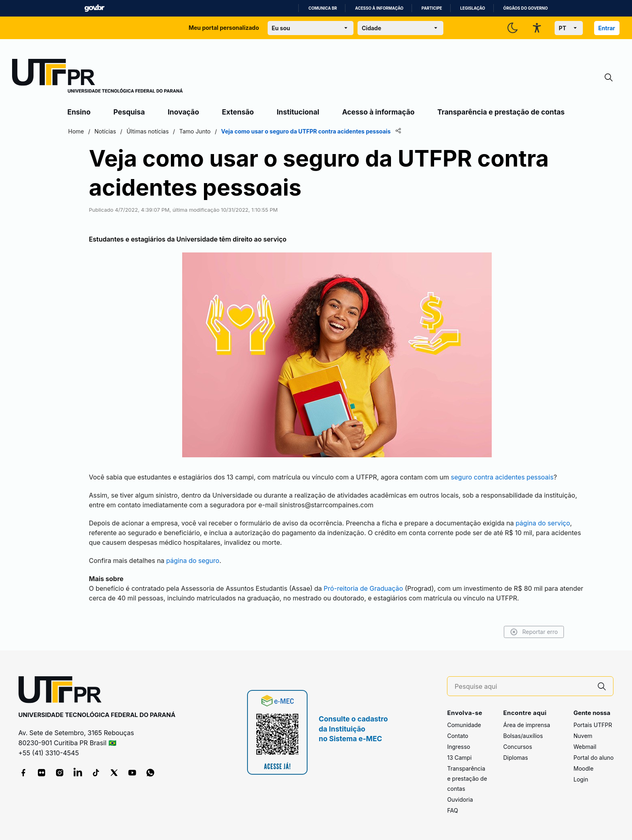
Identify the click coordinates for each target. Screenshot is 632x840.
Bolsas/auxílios (523, 736)
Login (581, 779)
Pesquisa (129, 112)
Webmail (585, 747)
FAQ (452, 810)
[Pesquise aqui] (523, 687)
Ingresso (458, 747)
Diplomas (515, 758)
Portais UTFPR (593, 725)
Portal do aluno (594, 758)
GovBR (94, 8)
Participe (432, 8)
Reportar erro (534, 632)
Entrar (607, 28)
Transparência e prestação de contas (501, 112)
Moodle (584, 768)
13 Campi (459, 758)
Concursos (518, 747)
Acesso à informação (379, 8)
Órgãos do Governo (526, 8)
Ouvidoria (460, 799)
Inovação (183, 112)
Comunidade (464, 725)
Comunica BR (323, 8)
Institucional (298, 112)
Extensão (238, 112)
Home (76, 131)
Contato (457, 736)
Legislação (473, 8)
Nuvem (583, 736)
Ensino (79, 112)
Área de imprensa (526, 725)
